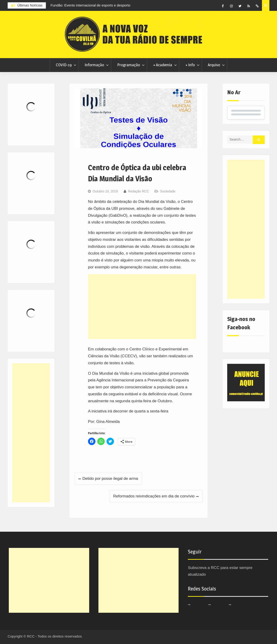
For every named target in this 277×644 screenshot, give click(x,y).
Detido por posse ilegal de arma (110, 479)
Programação (129, 65)
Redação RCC (138, 191)
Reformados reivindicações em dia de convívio (154, 496)
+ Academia (163, 65)
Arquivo (214, 65)
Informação (94, 65)
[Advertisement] (142, 307)
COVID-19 (64, 65)
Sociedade (168, 191)
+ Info (190, 65)
